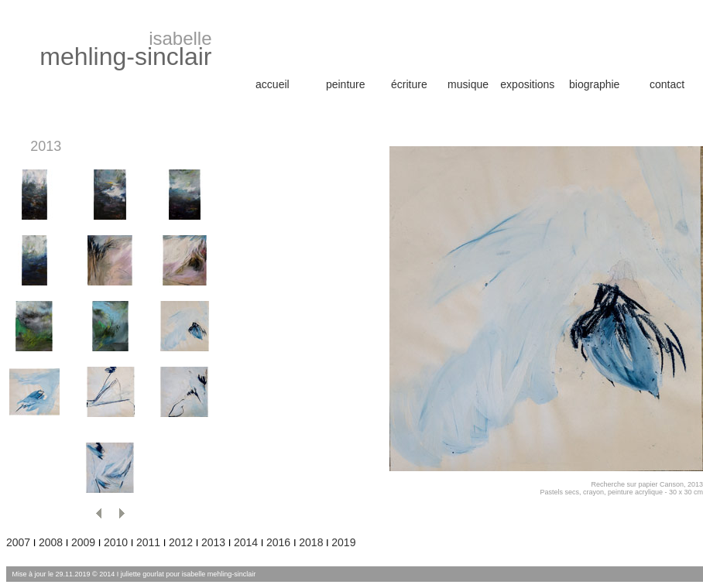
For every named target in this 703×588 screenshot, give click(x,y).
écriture (409, 84)
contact (667, 84)
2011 (148, 542)
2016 (280, 542)
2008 (51, 542)
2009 (83, 542)
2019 (343, 542)
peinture (346, 84)
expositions (527, 84)
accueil (273, 84)
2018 (311, 542)
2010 (116, 542)
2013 (213, 542)
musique (468, 84)
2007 (18, 542)
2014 (246, 542)
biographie (594, 84)
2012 (181, 542)
